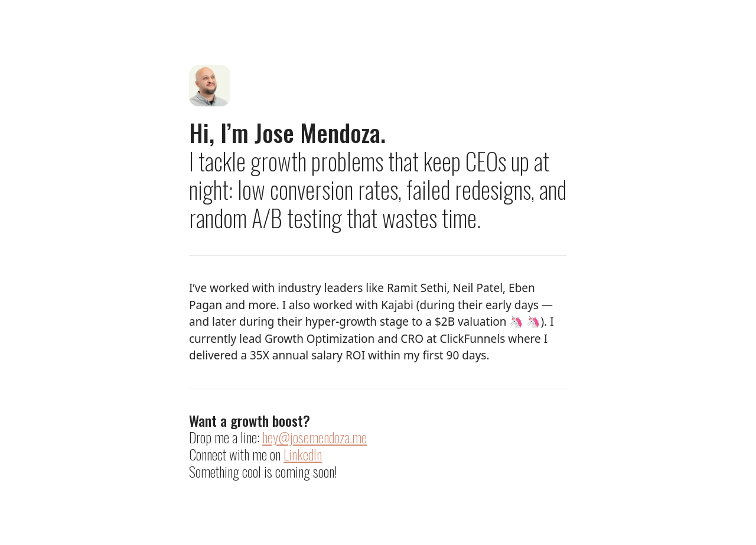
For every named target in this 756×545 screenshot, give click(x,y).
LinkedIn (303, 454)
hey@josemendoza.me (315, 437)
